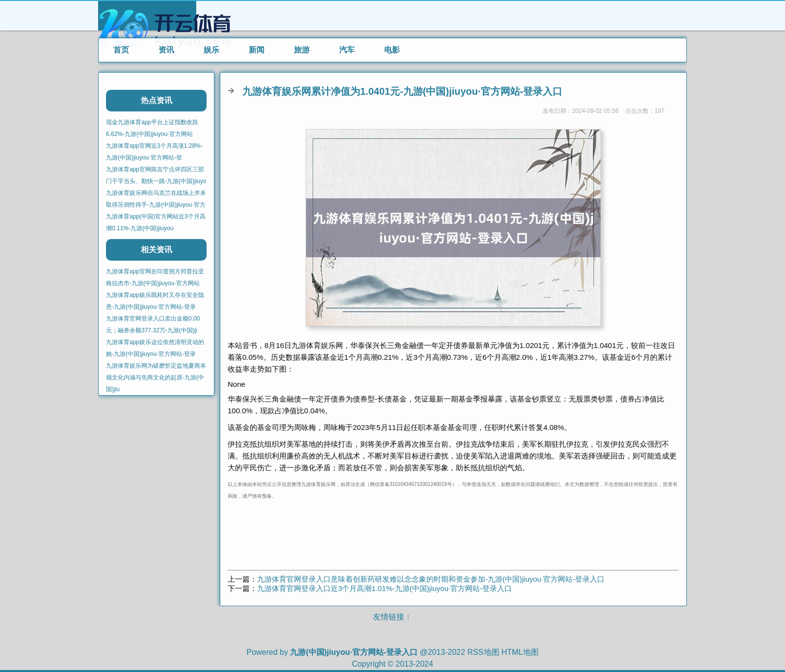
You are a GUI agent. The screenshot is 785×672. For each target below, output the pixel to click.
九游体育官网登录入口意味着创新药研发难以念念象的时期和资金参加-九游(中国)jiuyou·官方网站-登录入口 (431, 579)
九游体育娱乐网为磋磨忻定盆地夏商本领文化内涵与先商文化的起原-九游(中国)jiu (156, 377)
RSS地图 (484, 652)
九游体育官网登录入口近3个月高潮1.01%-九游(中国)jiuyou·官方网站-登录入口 (384, 588)
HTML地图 (520, 652)
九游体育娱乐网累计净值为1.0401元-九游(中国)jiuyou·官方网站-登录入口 (402, 91)
